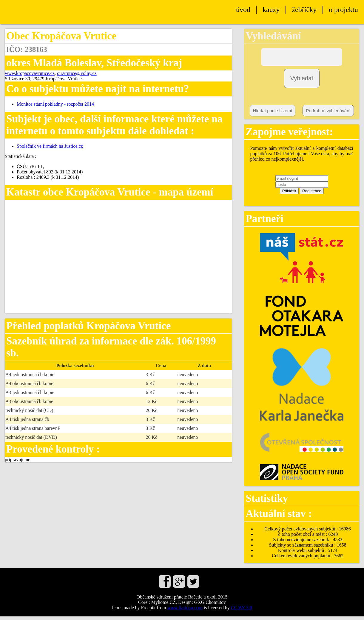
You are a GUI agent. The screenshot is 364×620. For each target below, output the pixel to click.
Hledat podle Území (273, 114)
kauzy (271, 10)
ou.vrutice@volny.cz (77, 73)
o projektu (343, 10)
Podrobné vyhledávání (328, 114)
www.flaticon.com (185, 611)
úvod (243, 10)
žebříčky (304, 10)
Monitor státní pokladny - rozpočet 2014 (55, 104)
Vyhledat (302, 82)
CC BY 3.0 (242, 611)
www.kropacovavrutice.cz (30, 73)
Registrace (312, 194)
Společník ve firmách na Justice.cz (50, 146)
